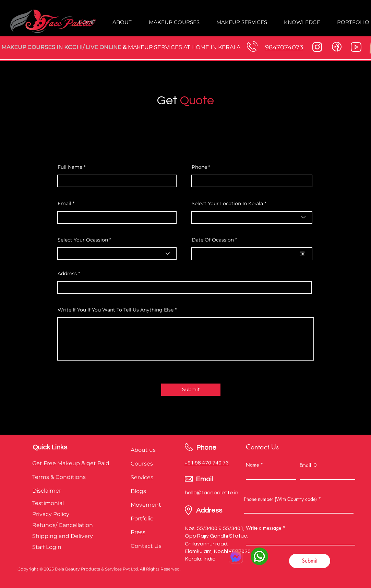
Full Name (71, 167)
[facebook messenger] (236, 556)
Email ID (308, 465)
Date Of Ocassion (216, 240)
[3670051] (259, 556)
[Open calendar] (302, 254)
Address (67, 273)
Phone (199, 167)
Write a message (264, 528)
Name (252, 465)
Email (64, 203)
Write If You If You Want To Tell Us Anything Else (116, 310)
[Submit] (191, 390)
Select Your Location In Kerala (227, 203)
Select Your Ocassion (83, 240)
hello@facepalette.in (212, 493)
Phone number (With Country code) (280, 499)
